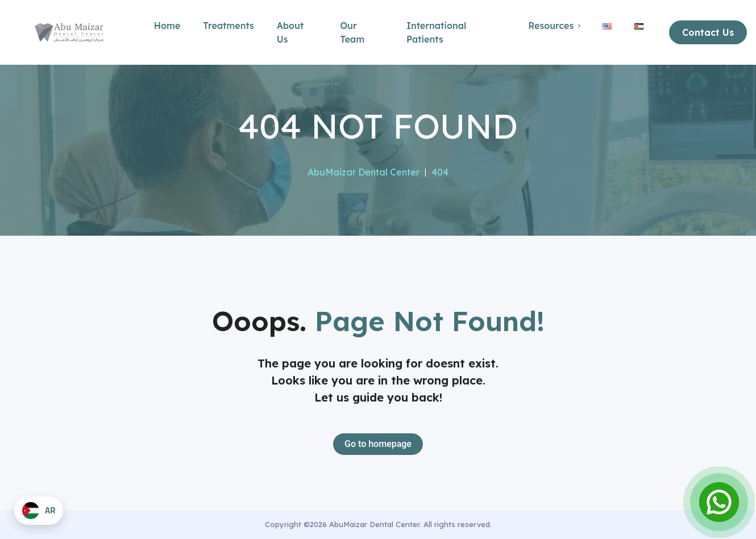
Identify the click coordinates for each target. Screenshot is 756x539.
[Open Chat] (719, 502)
